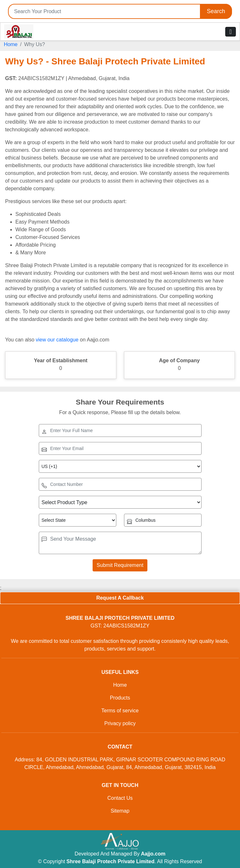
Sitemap (120, 811)
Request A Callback (120, 598)
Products (120, 698)
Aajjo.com (153, 854)
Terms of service (120, 711)
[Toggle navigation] (231, 32)
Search (216, 11)
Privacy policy (120, 723)
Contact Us (120, 798)
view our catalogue (57, 340)
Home (11, 44)
